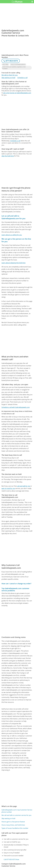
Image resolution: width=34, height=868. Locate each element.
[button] (32, 2)
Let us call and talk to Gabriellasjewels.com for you (13, 217)
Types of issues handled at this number (15, 828)
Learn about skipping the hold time (14, 263)
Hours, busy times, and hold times (13, 825)
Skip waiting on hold (8, 78)
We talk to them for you (10, 75)
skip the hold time (8, 156)
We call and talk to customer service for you (16, 815)
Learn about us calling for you (12, 235)
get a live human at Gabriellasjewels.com (17, 93)
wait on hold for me (8, 488)
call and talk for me (24, 486)
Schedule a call (22, 78)
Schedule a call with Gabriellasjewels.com (16, 407)
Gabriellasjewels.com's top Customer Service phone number (17, 811)
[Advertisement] (17, 112)
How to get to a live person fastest (13, 822)
